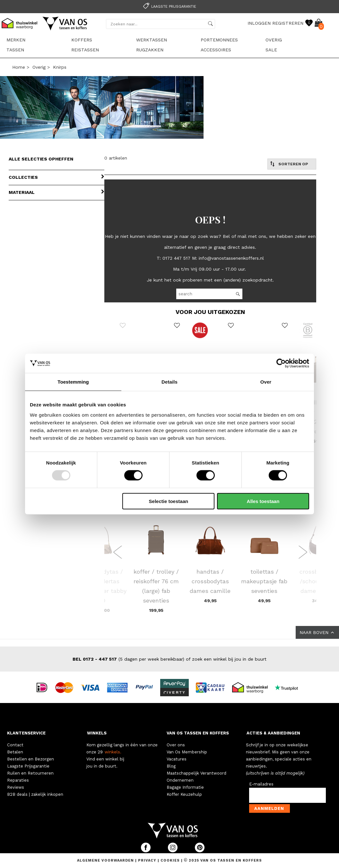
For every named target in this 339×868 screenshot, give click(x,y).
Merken (16, 40)
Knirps (60, 67)
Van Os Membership (187, 752)
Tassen (15, 50)
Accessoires (216, 50)
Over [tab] (266, 382)
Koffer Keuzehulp (184, 794)
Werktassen (152, 40)
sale (271, 50)
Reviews (16, 787)
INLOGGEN (259, 23)
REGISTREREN (288, 23)
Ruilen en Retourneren (30, 773)
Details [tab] (169, 382)
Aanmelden (269, 808)
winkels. (113, 752)
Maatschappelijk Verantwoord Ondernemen (196, 777)
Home (19, 67)
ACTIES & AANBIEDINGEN (273, 733)
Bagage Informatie (185, 787)
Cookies (170, 860)
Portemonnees (219, 40)
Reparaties (18, 780)
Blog (171, 766)
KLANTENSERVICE (26, 733)
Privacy (148, 860)
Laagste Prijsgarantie (28, 766)
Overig (274, 40)
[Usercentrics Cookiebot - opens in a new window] (281, 363)
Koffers (82, 40)
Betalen (15, 752)
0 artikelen (116, 158)
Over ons (176, 745)
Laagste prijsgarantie (169, 7)
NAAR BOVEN (317, 632)
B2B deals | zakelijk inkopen (35, 794)
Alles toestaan (263, 501)
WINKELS (97, 733)
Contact (15, 745)
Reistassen (85, 50)
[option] (169, 6)
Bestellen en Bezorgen (30, 759)
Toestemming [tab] (73, 382)
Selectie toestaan (169, 501)
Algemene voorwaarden (106, 860)
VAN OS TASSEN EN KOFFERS (198, 733)
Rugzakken (150, 50)
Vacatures (177, 759)
